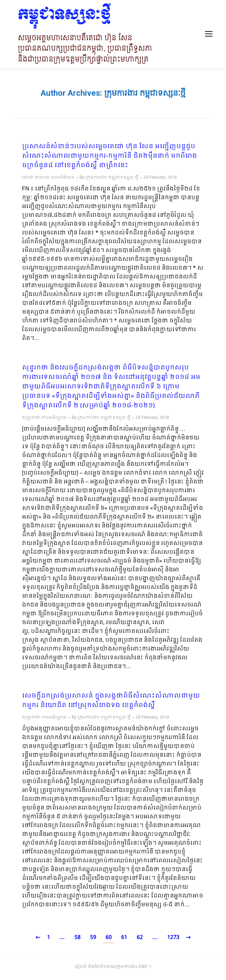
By (109, 178)
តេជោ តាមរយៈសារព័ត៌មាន (48, 178)
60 (109, 938)
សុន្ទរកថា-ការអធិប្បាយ (44, 418)
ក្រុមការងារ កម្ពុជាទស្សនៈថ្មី (145, 93)
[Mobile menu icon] (209, 34)
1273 (173, 938)
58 (77, 938)
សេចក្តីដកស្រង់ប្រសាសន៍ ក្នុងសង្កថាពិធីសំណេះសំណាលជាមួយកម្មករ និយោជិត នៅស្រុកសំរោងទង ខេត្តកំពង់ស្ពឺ (111, 701)
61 (124, 938)
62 (140, 938)
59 (93, 938)
